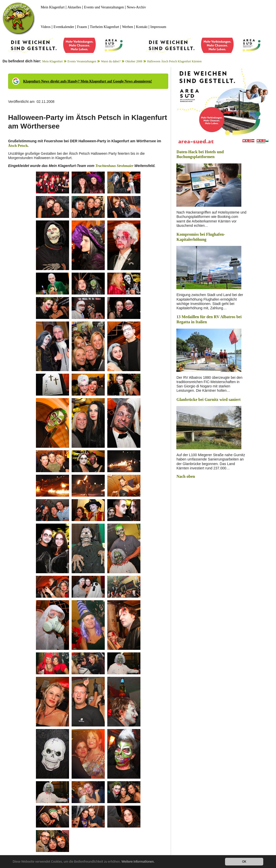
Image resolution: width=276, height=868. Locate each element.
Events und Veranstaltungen (104, 7)
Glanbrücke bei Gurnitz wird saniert (208, 400)
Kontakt (142, 27)
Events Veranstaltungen (82, 61)
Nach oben (186, 476)
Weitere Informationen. (138, 862)
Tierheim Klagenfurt (105, 27)
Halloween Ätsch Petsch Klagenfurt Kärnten (174, 61)
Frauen (82, 27)
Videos (46, 27)
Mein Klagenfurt (53, 7)
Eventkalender (64, 27)
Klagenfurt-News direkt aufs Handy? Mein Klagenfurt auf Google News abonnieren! (88, 81)
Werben (128, 27)
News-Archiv (136, 7)
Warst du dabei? (111, 61)
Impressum (158, 27)
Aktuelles (74, 7)
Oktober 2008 (134, 61)
